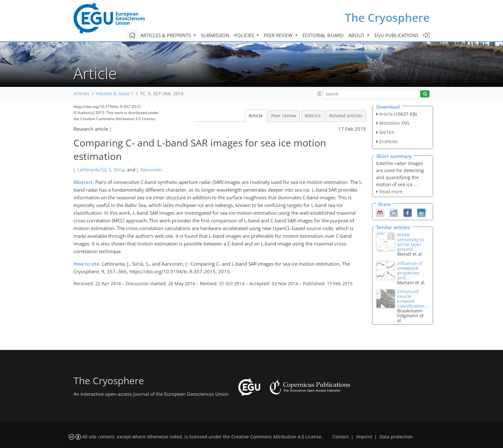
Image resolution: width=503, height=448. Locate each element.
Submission (215, 35)
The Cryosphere (387, 17)
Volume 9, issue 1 (115, 94)
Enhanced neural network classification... (413, 299)
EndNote (388, 141)
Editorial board (323, 35)
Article (256, 116)
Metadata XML (395, 123)
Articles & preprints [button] (166, 35)
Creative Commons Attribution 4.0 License (276, 437)
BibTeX (387, 132)
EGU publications (396, 35)
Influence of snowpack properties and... (410, 270)
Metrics (313, 116)
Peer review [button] (279, 35)
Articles (81, 94)
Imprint (364, 437)
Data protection (396, 437)
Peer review (284, 116)
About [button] (357, 35)
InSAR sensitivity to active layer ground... (411, 242)
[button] (320, 94)
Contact (341, 437)
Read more (391, 191)
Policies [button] (245, 35)
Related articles (346, 116)
